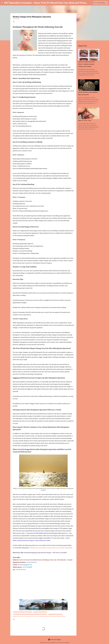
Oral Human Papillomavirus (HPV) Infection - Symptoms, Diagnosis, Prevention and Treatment (87, 64)
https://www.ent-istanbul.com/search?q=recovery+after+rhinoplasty (52, 548)
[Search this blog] (100, 3)
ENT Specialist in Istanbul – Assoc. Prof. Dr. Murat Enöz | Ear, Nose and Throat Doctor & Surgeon (55, 3)
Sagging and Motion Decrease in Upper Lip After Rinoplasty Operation (30, 614)
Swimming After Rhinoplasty (55, 614)
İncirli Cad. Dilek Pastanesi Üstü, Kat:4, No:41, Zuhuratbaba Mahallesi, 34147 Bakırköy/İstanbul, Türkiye (41, 616)
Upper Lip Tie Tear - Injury (85, 120)
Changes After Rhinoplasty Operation (23, 612)
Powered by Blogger (55, 639)
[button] (14, 22)
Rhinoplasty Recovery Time (40, 612)
